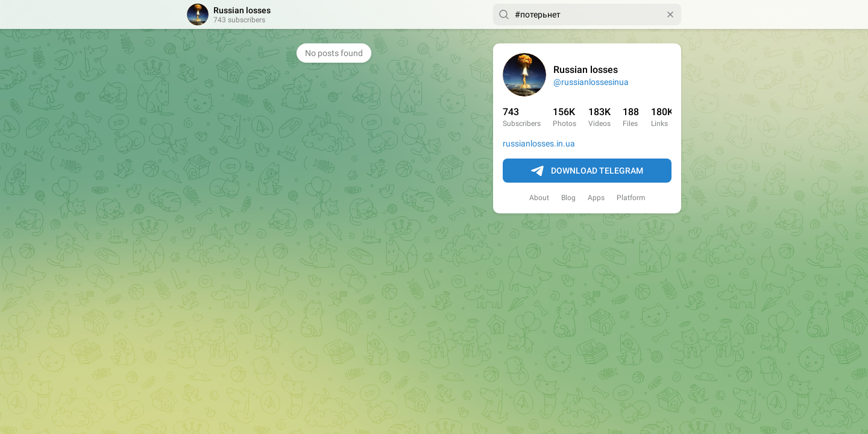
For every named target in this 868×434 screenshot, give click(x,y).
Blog (568, 198)
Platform (631, 198)
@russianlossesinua (591, 82)
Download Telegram (587, 171)
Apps (596, 198)
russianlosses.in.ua (539, 143)
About (539, 198)
